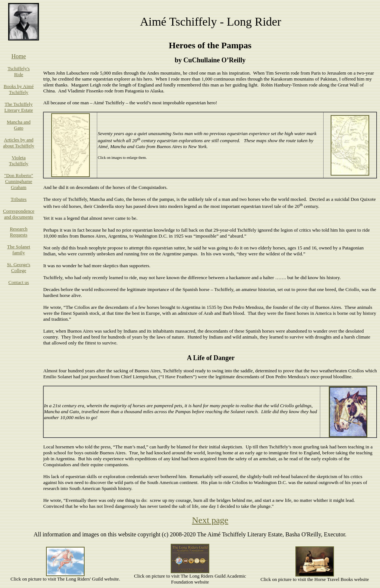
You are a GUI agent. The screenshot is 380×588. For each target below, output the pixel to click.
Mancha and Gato (19, 125)
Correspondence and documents (19, 214)
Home (19, 56)
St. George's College (19, 267)
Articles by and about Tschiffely (19, 143)
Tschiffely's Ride (19, 71)
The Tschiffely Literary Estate (19, 107)
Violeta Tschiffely (19, 161)
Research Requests (19, 232)
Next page (210, 520)
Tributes (19, 199)
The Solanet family (19, 250)
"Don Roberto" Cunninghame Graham (19, 181)
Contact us (19, 282)
